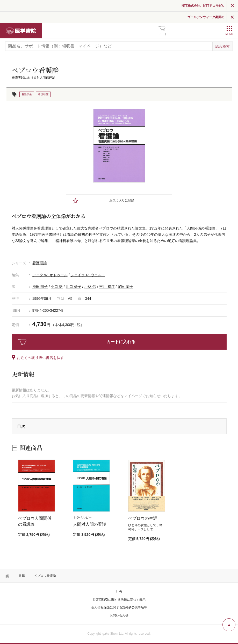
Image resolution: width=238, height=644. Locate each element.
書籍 (22, 576)
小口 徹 (57, 287)
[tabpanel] (119, 146)
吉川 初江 (107, 287)
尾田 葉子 (125, 287)
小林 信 (90, 287)
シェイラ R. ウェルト (88, 275)
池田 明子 (40, 287)
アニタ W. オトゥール (50, 275)
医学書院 (21, 31)
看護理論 (40, 263)
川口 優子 (74, 287)
